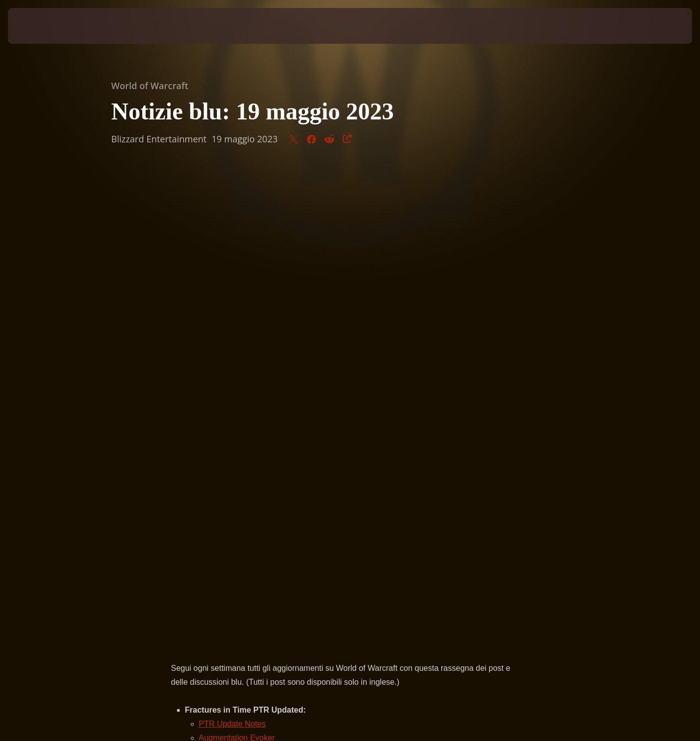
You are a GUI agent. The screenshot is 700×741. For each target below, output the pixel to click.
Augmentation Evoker (237, 269)
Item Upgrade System (226, 311)
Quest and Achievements (233, 325)
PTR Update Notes (232, 255)
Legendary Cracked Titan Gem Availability (264, 297)
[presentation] (45, 26)
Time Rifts (217, 283)
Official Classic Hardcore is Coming (252, 394)
